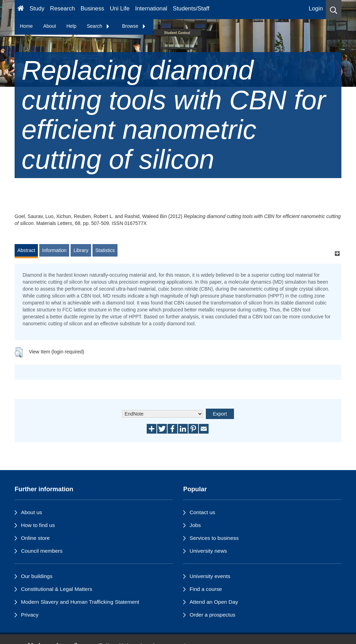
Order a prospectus (212, 615)
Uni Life (120, 9)
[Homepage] (21, 10)
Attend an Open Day (214, 602)
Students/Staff (191, 9)
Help (71, 26)
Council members (42, 551)
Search (98, 26)
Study (37, 9)
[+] (337, 254)
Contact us (202, 512)
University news (208, 551)
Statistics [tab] (105, 250)
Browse (134, 26)
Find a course (206, 589)
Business (92, 9)
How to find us (38, 525)
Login (316, 9)
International (151, 9)
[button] (334, 10)
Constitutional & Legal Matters (56, 589)
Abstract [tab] (26, 250)
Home (26, 26)
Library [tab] (81, 250)
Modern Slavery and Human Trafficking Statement (80, 602)
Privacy (30, 615)
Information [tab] (54, 250)
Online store (35, 538)
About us (31, 512)
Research (63, 9)
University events (210, 576)
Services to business (214, 538)
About (50, 26)
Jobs (195, 525)
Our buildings (37, 576)
